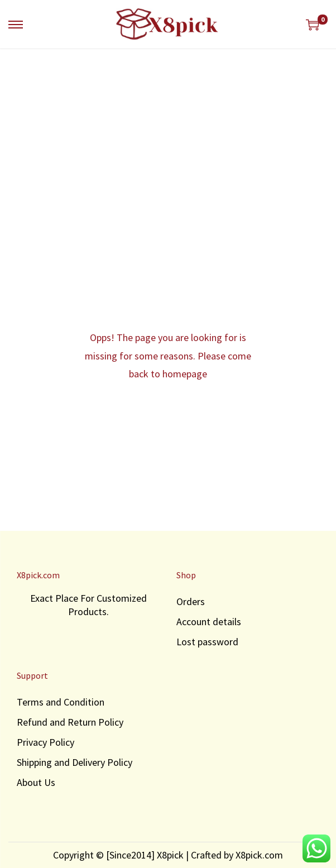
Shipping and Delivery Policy (75, 762)
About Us (36, 782)
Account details (209, 622)
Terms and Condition (61, 702)
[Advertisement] (168, 133)
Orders (191, 601)
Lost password (207, 642)
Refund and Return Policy (70, 722)
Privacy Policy (45, 742)
